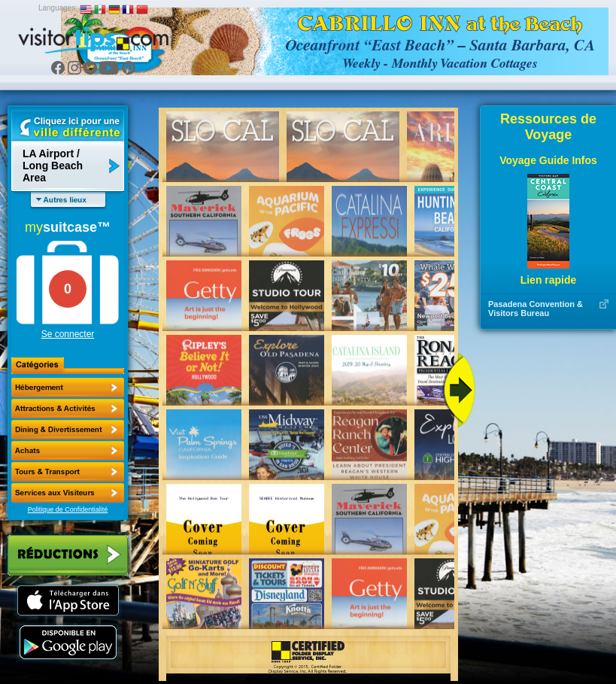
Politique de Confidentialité (68, 509)
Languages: (58, 8)
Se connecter (68, 334)
